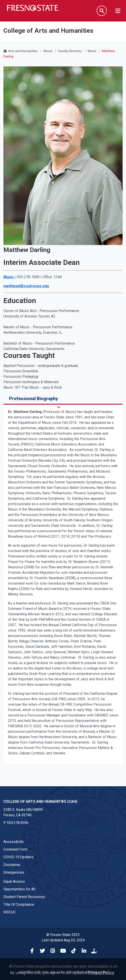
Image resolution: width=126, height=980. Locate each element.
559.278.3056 (18, 823)
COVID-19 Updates (19, 857)
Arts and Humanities (23, 51)
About (48, 51)
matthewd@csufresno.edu (26, 286)
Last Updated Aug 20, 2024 (63, 940)
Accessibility (14, 842)
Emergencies (14, 872)
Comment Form (15, 849)
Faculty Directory (70, 51)
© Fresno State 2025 (63, 935)
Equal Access (14, 881)
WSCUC (10, 912)
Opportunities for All (19, 889)
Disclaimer (12, 865)
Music (92, 51)
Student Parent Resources (24, 897)
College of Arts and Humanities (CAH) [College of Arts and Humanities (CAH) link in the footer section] (40, 801)
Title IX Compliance (19, 904)
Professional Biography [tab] (33, 399)
